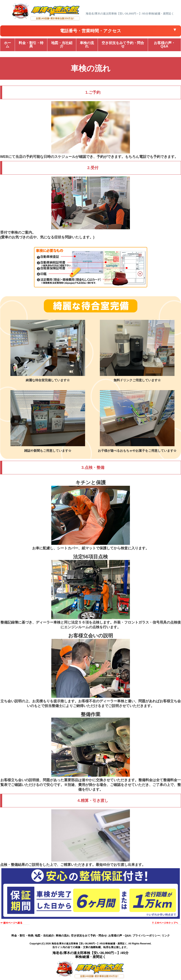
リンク (166, 936)
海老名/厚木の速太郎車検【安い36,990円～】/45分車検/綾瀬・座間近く (89, 944)
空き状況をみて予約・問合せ (89, 936)
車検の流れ (62, 936)
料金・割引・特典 (22, 936)
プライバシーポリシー (146, 936)
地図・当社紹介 (44, 936)
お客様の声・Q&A (120, 936)
